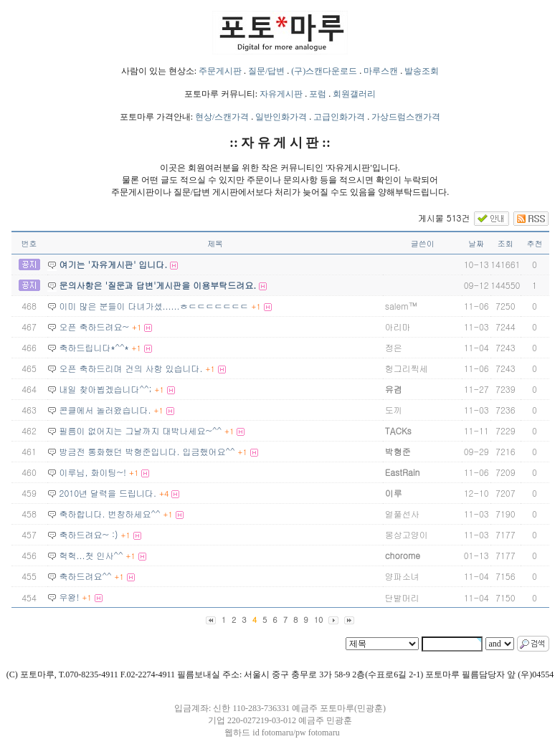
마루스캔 (381, 71)
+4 (164, 494)
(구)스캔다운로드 (324, 71)
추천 (535, 243)
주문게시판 (220, 71)
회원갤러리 (354, 94)
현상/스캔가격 (222, 117)
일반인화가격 (281, 117)
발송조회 (422, 71)
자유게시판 (281, 94)
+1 (256, 306)
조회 (506, 243)
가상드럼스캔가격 (406, 117)
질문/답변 (266, 71)
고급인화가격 (339, 117)
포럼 (318, 94)
